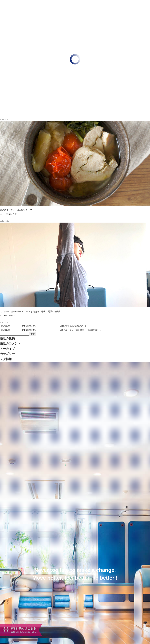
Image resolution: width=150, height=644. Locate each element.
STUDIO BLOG (7, 315)
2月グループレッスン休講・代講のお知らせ (81, 330)
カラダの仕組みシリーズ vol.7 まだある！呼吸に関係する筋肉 (30, 311)
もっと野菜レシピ (9, 214)
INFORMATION (29, 326)
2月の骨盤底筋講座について (73, 326)
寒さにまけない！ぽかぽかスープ (16, 210)
